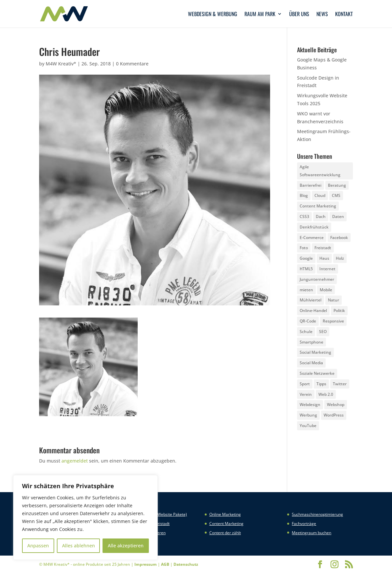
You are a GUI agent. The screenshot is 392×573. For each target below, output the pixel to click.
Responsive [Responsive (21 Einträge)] (333, 321)
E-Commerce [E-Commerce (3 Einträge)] (312, 238)
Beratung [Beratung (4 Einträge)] (337, 185)
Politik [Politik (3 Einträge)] (339, 310)
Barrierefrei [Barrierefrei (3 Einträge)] (311, 185)
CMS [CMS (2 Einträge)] (336, 195)
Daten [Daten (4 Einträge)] (338, 216)
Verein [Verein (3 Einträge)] (306, 394)
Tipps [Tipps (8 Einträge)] (321, 384)
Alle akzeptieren (126, 546)
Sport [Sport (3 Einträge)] (305, 384)
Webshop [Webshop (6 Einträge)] (336, 405)
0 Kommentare (132, 64)
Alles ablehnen (79, 546)
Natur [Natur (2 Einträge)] (334, 300)
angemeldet (75, 461)
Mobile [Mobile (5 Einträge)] (326, 290)
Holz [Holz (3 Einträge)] (340, 258)
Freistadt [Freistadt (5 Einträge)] (323, 248)
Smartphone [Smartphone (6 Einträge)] (311, 342)
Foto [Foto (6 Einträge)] (304, 248)
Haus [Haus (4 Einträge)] (324, 258)
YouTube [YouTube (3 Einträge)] (308, 426)
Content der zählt (225, 533)
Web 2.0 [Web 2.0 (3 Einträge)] (326, 394)
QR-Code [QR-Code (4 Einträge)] (308, 321)
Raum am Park (260, 15)
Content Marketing (226, 524)
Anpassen (38, 546)
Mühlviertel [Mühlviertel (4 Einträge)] (311, 300)
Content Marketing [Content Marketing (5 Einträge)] (318, 206)
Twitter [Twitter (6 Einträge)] (340, 384)
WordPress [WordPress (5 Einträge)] (334, 415)
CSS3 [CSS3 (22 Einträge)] (304, 216)
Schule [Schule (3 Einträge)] (306, 332)
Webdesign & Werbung (213, 15)
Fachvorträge (304, 524)
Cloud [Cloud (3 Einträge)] (320, 195)
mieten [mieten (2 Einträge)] (306, 290)
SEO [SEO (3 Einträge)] (323, 332)
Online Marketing (225, 514)
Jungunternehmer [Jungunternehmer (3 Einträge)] (317, 279)
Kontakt (344, 15)
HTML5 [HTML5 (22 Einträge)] (306, 269)
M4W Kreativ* (61, 64)
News (322, 15)
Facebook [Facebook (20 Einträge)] (339, 238)
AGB (165, 564)
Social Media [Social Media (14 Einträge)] (311, 363)
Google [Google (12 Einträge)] (306, 258)
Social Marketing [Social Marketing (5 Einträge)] (315, 352)
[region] (85, 517)
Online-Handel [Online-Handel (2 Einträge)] (313, 310)
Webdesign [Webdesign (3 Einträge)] (310, 405)
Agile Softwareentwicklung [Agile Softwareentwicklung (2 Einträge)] (320, 171)
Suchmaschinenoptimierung (317, 514)
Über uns (299, 15)
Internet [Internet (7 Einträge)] (327, 269)
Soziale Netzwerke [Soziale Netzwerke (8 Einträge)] (317, 373)
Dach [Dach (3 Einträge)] (321, 216)
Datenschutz (186, 564)
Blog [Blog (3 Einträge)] (304, 195)
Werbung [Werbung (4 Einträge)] (308, 415)
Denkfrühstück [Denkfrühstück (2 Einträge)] (314, 227)
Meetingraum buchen (311, 533)
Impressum (146, 564)
